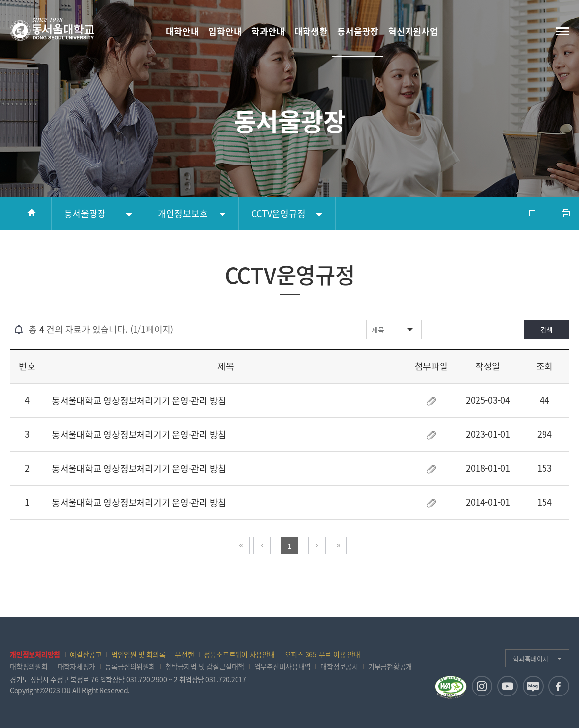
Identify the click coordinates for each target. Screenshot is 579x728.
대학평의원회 (29, 666)
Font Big (515, 213)
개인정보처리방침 (35, 654)
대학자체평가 (77, 666)
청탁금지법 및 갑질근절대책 (205, 666)
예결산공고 (86, 654)
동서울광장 (85, 214)
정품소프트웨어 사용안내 (239, 654)
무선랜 (184, 654)
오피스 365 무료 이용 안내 (323, 654)
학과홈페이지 (531, 658)
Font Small (549, 213)
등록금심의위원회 (130, 666)
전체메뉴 (563, 31)
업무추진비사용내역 (283, 666)
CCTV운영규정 (278, 214)
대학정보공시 (339, 666)
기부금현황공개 (390, 666)
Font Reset (532, 213)
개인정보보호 (183, 214)
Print (566, 213)
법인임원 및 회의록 (138, 654)
